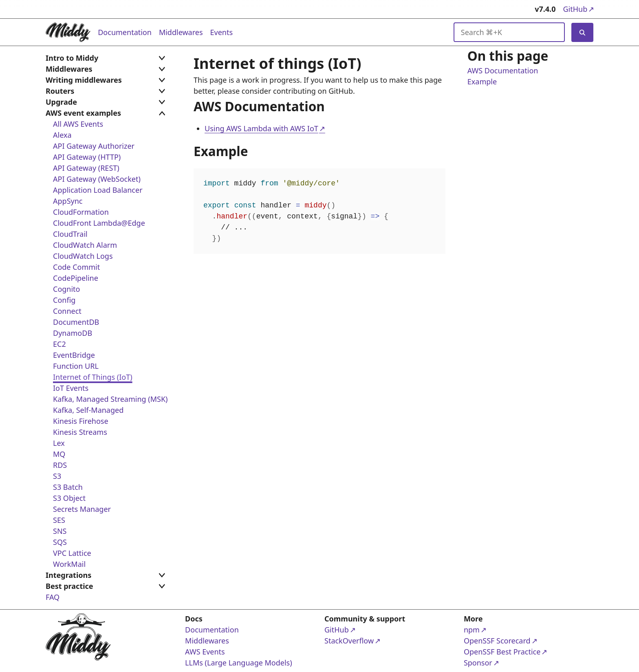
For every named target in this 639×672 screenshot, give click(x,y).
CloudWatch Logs (83, 256)
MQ (59, 454)
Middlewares (181, 32)
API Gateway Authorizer (94, 146)
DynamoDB (73, 333)
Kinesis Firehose (81, 421)
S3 (57, 476)
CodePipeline (76, 278)
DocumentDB (76, 322)
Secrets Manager (82, 509)
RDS (60, 465)
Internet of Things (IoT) (93, 377)
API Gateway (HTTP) (87, 157)
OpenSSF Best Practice (502, 651)
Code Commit (76, 267)
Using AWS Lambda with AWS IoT (261, 129)
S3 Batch (68, 487)
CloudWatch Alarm (85, 245)
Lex (59, 443)
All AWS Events (78, 124)
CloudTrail (70, 234)
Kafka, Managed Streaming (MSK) (110, 399)
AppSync (68, 201)
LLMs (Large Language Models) (239, 663)
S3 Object (69, 498)
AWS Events (205, 652)
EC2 (59, 344)
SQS (60, 542)
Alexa (62, 135)
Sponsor (495, 662)
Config (64, 300)
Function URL (76, 366)
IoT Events (71, 388)
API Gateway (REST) (86, 168)
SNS (60, 531)
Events (222, 32)
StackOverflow (356, 640)
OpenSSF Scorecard (497, 640)
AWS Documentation (503, 71)
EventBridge (74, 355)
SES (59, 520)
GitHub (578, 9)
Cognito (67, 289)
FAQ (53, 597)
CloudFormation (81, 212)
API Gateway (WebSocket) (97, 179)
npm (495, 629)
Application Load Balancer (98, 190)
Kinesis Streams (80, 432)
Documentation (125, 32)
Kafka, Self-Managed (88, 410)
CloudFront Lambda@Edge (99, 223)
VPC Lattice (72, 553)
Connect (67, 311)
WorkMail (69, 564)
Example (482, 82)
